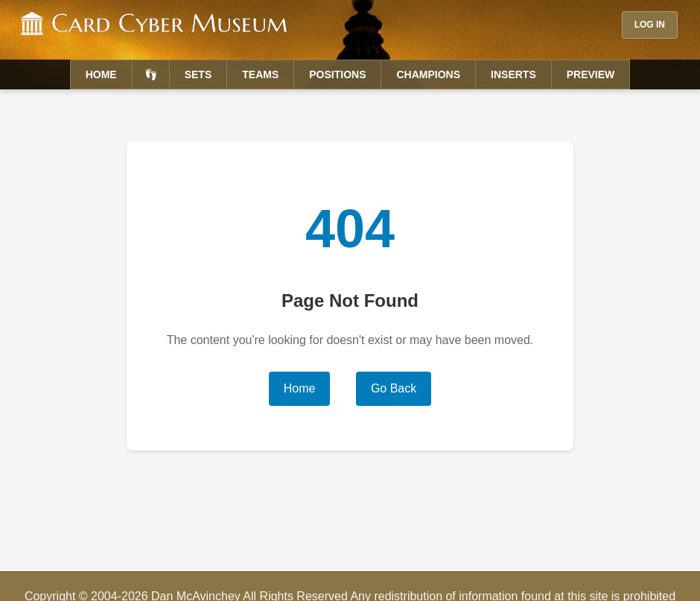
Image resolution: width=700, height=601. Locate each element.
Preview (591, 74)
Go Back (394, 388)
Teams (260, 74)
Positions (337, 74)
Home (101, 74)
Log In (650, 25)
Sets (198, 74)
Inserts (513, 74)
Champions (428, 74)
